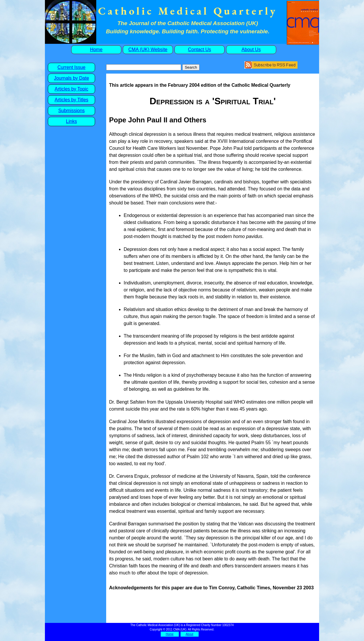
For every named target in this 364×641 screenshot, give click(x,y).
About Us (251, 49)
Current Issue (71, 67)
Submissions (72, 111)
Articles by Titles (71, 100)
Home (96, 49)
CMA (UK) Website (148, 49)
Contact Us (199, 49)
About (189, 634)
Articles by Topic (71, 89)
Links (71, 121)
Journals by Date (71, 78)
